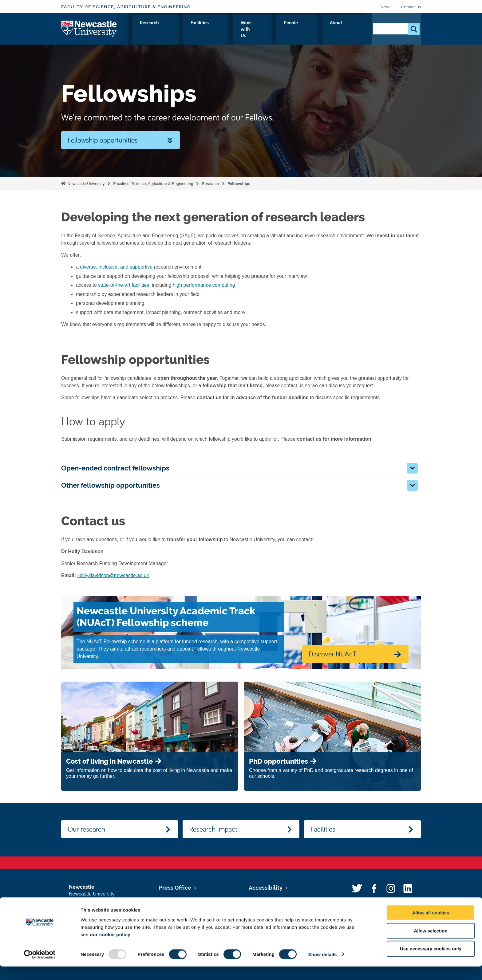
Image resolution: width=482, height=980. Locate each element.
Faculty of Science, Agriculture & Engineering (126, 7)
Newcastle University (85, 184)
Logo (89, 28)
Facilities (259, 30)
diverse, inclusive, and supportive (116, 267)
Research (227, 30)
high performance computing (204, 285)
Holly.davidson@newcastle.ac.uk (113, 575)
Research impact (213, 829)
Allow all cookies (431, 926)
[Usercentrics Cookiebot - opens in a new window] (40, 968)
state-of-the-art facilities (124, 285)
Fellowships (239, 184)
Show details (323, 968)
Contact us (411, 7)
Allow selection (431, 944)
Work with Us (295, 30)
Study (199, 30)
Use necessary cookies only (431, 962)
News (386, 7)
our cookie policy (110, 948)
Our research (86, 829)
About (355, 30)
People (329, 30)
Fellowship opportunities (103, 140)
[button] (412, 468)
